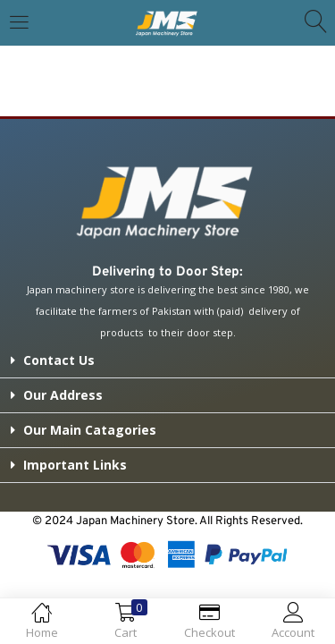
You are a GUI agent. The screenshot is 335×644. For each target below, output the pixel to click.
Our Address (63, 395)
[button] (167, 361)
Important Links (75, 465)
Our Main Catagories (90, 430)
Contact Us (59, 360)
